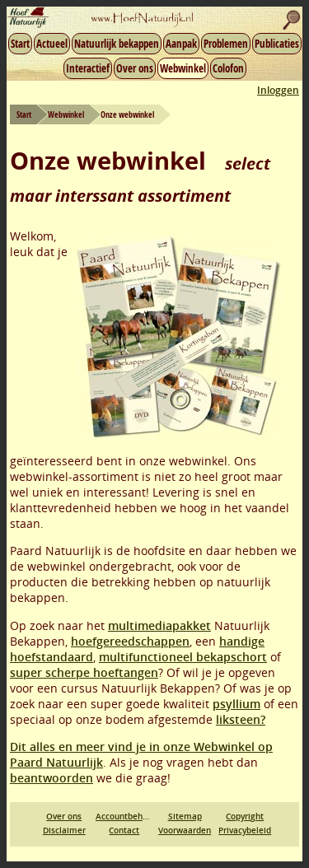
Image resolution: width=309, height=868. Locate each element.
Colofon (228, 68)
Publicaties (277, 44)
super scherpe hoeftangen (84, 672)
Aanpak (181, 44)
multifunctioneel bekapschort (183, 657)
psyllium (236, 704)
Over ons (135, 68)
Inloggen (278, 90)
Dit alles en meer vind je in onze (102, 747)
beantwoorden (51, 778)
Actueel (52, 44)
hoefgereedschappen (130, 641)
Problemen (226, 44)
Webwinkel (183, 68)
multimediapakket (159, 625)
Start (20, 44)
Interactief (88, 68)
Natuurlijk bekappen (117, 44)
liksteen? (241, 719)
